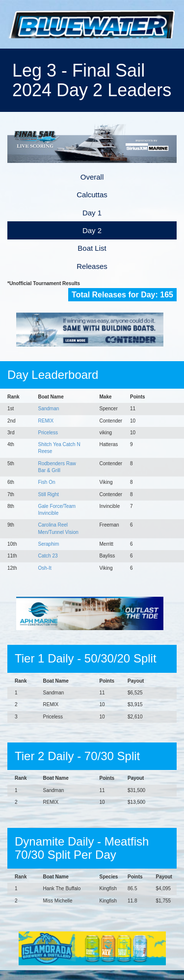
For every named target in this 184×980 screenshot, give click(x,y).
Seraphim (49, 544)
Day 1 (92, 213)
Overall (92, 177)
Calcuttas (92, 195)
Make (106, 397)
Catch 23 (48, 556)
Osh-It (45, 568)
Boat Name (51, 397)
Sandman (49, 409)
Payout (136, 681)
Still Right (49, 494)
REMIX (46, 421)
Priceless (48, 433)
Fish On (47, 482)
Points (138, 397)
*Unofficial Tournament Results (44, 283)
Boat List (92, 248)
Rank (13, 397)
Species (109, 877)
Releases (92, 266)
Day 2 (92, 230)
